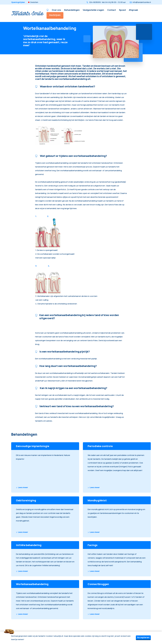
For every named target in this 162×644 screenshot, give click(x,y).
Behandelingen (72, 10)
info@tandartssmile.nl (140, 2)
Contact (112, 10)
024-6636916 (106, 2)
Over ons (56, 10)
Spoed (122, 10)
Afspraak (133, 10)
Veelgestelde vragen (93, 10)
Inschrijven (55, 15)
